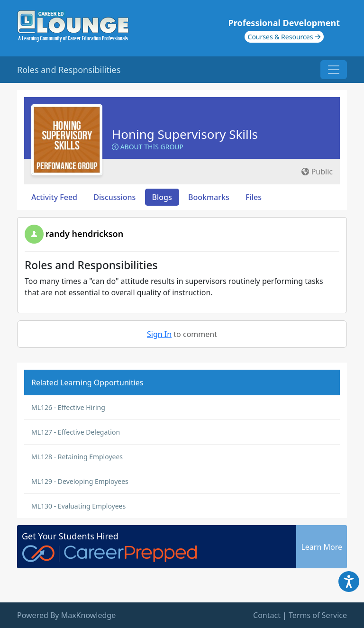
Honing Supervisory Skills (185, 134)
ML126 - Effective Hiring (68, 407)
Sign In (159, 334)
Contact (267, 615)
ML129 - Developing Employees (80, 481)
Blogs (162, 197)
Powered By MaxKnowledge (66, 615)
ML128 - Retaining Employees (77, 457)
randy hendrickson (84, 234)
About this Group (148, 147)
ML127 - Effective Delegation (76, 432)
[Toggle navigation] (334, 70)
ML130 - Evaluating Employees (78, 506)
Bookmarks (209, 197)
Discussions (114, 197)
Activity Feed (54, 197)
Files (254, 197)
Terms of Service (318, 615)
